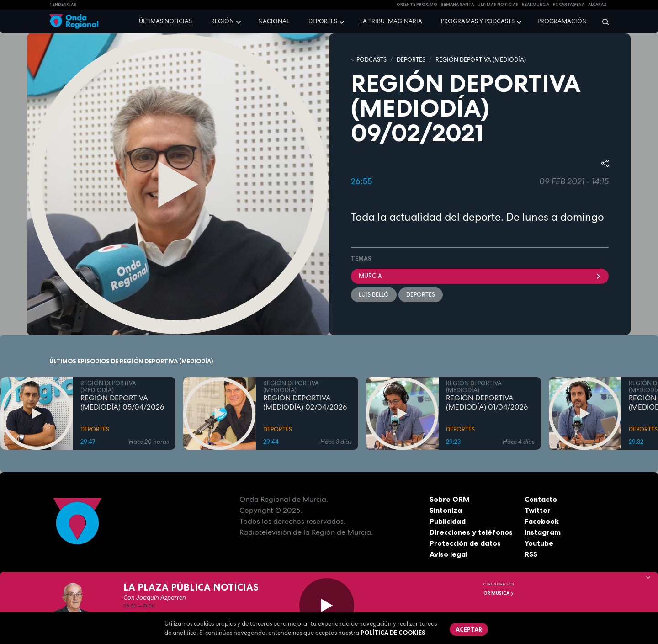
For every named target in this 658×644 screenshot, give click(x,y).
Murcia (480, 276)
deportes (421, 295)
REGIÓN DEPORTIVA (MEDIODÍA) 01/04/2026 (487, 403)
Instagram (543, 532)
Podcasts (371, 60)
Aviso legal (448, 554)
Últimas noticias (165, 21)
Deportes (323, 21)
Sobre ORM (450, 499)
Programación (562, 21)
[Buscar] (602, 21)
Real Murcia (536, 5)
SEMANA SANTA (457, 5)
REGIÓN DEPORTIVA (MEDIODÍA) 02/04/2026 (305, 403)
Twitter (538, 510)
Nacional (274, 21)
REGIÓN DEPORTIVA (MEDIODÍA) (481, 60)
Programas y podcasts (478, 21)
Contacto (541, 499)
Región (223, 21)
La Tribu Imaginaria (391, 21)
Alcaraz (597, 5)
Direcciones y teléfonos (471, 532)
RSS (531, 554)
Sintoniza (446, 510)
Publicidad (448, 521)
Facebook (542, 521)
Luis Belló (374, 295)
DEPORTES (411, 60)
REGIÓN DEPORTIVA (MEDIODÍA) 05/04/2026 (122, 403)
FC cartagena (569, 5)
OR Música (499, 593)
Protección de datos (465, 543)
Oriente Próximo (417, 5)
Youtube (539, 543)
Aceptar (469, 629)
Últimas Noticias (498, 5)
